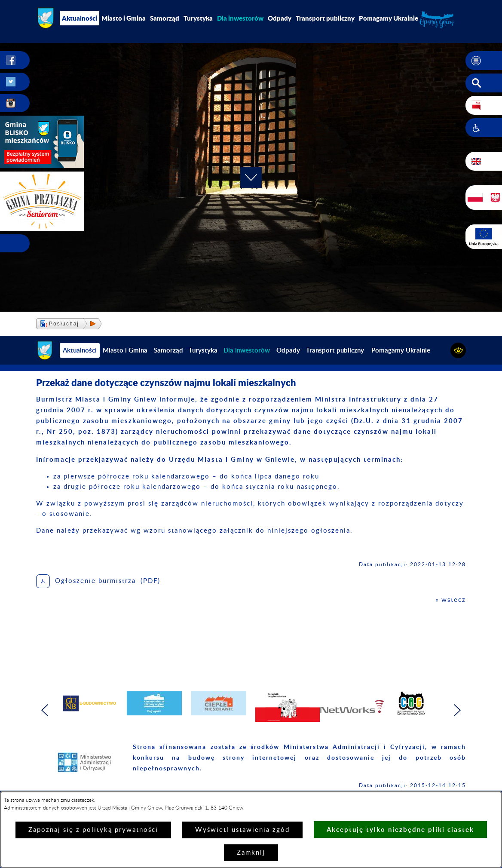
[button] (484, 61)
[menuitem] (240, 18)
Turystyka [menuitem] (198, 18)
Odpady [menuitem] (280, 18)
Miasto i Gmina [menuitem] (124, 18)
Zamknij (251, 853)
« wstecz (451, 600)
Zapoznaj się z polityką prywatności (93, 830)
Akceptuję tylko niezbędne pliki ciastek (400, 830)
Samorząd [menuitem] (165, 18)
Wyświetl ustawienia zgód (242, 830)
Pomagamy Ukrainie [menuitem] (389, 18)
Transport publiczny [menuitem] (325, 18)
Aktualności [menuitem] (80, 18)
